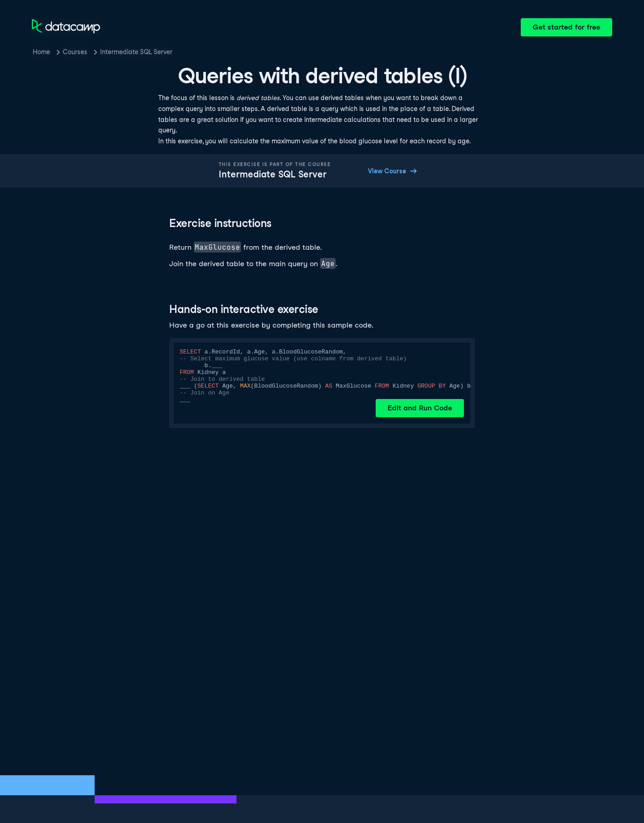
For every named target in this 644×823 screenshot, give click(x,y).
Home (41, 52)
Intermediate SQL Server (136, 52)
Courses (75, 52)
